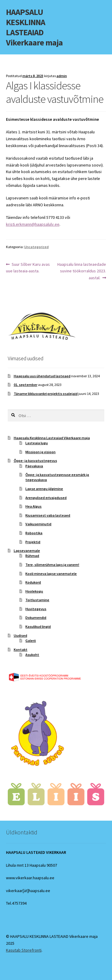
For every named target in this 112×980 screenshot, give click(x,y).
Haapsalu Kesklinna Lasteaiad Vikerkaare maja (52, 438)
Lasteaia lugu (37, 443)
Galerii (31, 641)
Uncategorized (36, 247)
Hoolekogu (34, 591)
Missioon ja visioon (40, 452)
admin (62, 76)
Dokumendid (36, 618)
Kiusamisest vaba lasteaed (48, 515)
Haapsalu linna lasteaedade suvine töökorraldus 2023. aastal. (82, 271)
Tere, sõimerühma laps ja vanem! (52, 565)
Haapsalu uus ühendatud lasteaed (42, 376)
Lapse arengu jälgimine (44, 489)
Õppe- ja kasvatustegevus (35, 461)
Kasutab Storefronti (24, 950)
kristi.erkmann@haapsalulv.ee (33, 224)
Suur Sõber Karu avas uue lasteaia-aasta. (28, 267)
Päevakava (34, 466)
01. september (26, 385)
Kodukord (33, 582)
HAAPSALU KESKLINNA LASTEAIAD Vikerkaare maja (34, 27)
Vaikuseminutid (38, 524)
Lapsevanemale (27, 551)
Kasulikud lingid (38, 626)
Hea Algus (33, 506)
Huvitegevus (36, 609)
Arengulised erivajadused (46, 498)
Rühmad (32, 556)
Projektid (33, 542)
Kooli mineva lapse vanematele (51, 574)
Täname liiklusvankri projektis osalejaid (46, 394)
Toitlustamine (37, 600)
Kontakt (21, 649)
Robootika (34, 533)
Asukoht (32, 655)
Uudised (20, 635)
